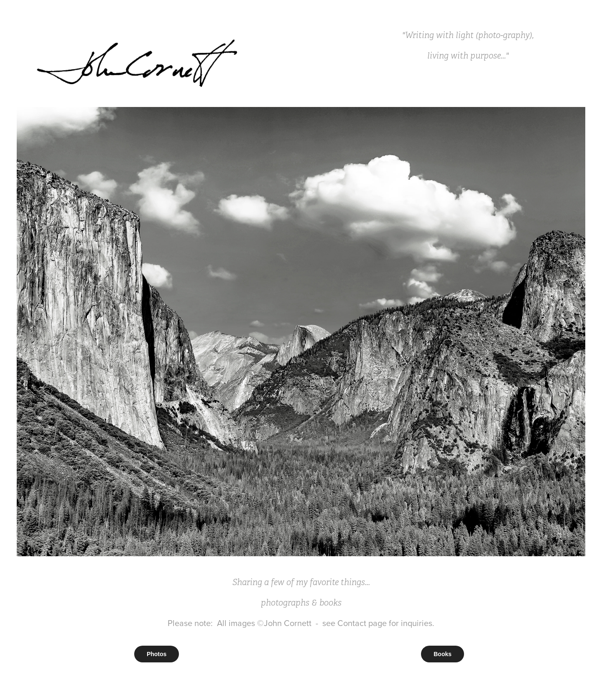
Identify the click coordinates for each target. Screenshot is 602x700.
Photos (157, 654)
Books (443, 654)
